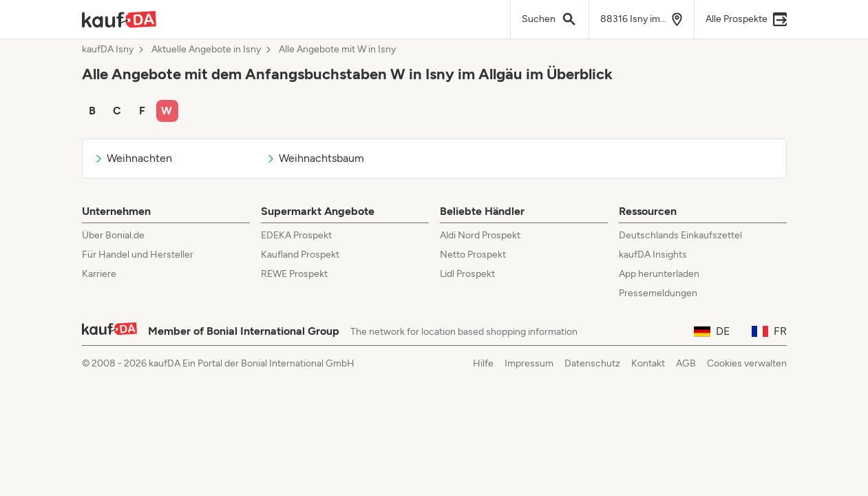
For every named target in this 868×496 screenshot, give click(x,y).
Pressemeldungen (658, 293)
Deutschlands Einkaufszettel (680, 235)
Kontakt (648, 363)
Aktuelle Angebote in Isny (206, 50)
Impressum (529, 363)
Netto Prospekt (473, 255)
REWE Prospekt (294, 274)
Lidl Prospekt (467, 274)
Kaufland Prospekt (300, 255)
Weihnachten (133, 158)
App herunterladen (659, 274)
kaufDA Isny (108, 50)
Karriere (99, 274)
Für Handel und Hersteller (138, 255)
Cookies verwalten (747, 363)
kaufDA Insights (653, 255)
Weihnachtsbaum (315, 158)
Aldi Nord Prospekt (480, 235)
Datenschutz (592, 363)
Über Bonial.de (113, 235)
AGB (686, 363)
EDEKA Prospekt (296, 235)
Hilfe (483, 363)
